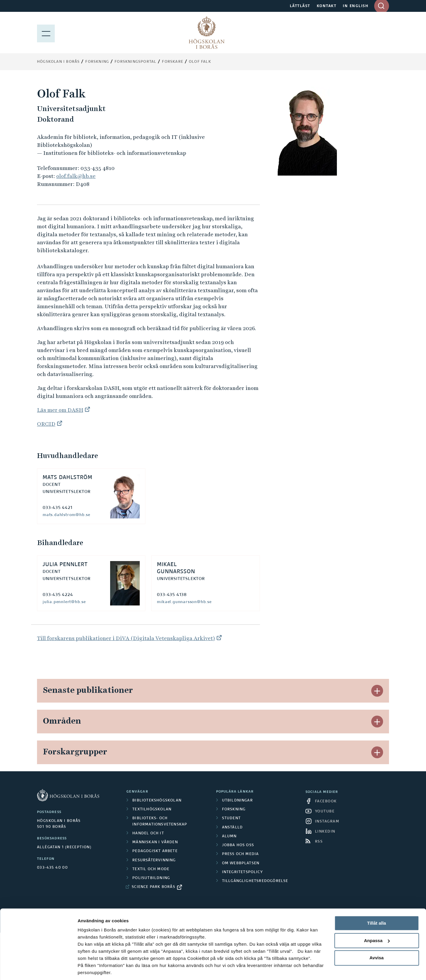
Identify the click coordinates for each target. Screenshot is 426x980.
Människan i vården (155, 842)
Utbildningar (237, 801)
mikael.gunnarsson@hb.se (184, 602)
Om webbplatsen (241, 863)
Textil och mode (151, 869)
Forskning (97, 62)
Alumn (229, 836)
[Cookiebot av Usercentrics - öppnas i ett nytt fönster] (38, 968)
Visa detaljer (91, 968)
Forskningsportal (135, 62)
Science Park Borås (153, 887)
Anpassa (377, 920)
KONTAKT (327, 6)
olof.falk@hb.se (76, 176)
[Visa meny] (46, 33)
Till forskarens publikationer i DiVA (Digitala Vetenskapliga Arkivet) (126, 638)
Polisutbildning (151, 878)
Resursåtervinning (154, 860)
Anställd (233, 828)
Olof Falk (200, 62)
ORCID (46, 424)
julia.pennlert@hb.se (64, 602)
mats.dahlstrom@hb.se (66, 515)
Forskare (173, 62)
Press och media (241, 854)
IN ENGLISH (356, 6)
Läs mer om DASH (60, 410)
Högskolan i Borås (58, 62)
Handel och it (148, 833)
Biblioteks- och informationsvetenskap (160, 821)
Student (231, 818)
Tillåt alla (377, 903)
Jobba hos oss (238, 845)
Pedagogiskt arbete (155, 851)
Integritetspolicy (242, 872)
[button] (377, 691)
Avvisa (377, 937)
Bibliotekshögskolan (157, 801)
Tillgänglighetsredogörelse (255, 881)
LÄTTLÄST (300, 6)
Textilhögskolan (152, 809)
